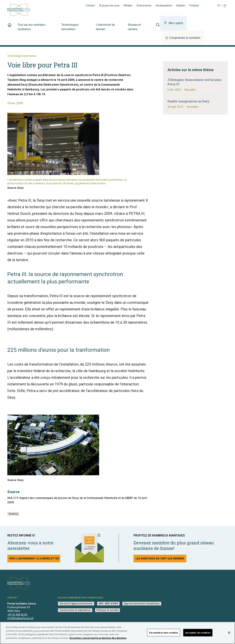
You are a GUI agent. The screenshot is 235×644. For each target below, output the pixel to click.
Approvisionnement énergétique (142, 604)
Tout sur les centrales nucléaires (37, 29)
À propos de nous (109, 6)
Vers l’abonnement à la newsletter (34, 559)
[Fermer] (229, 637)
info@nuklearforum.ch (20, 618)
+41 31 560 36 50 (17, 615)
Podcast (194, 6)
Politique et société (107, 610)
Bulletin (181, 6)
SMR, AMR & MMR (108, 604)
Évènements (144, 6)
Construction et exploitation (75, 610)
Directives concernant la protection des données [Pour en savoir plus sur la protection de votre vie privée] (98, 642)
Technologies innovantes (76, 29)
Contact (90, 6)
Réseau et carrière (139, 29)
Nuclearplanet (164, 6)
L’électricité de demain (110, 29)
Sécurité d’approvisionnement (76, 604)
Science (13, 514)
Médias (128, 6)
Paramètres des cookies (164, 637)
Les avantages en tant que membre (160, 559)
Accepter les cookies (198, 637)
